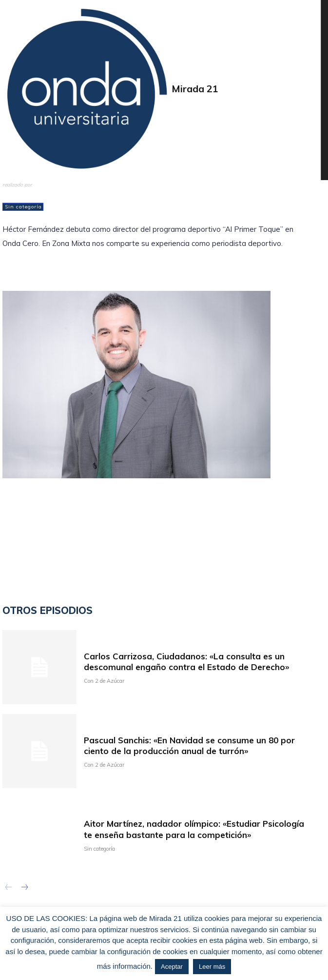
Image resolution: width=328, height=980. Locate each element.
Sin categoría (23, 207)
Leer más (212, 967)
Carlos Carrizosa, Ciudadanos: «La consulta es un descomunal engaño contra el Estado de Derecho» (186, 662)
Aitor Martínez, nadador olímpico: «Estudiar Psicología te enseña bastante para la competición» (194, 829)
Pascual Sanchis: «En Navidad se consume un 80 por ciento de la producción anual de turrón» (189, 745)
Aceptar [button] (172, 967)
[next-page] (24, 888)
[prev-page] (9, 888)
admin (13, 191)
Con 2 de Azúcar (104, 681)
